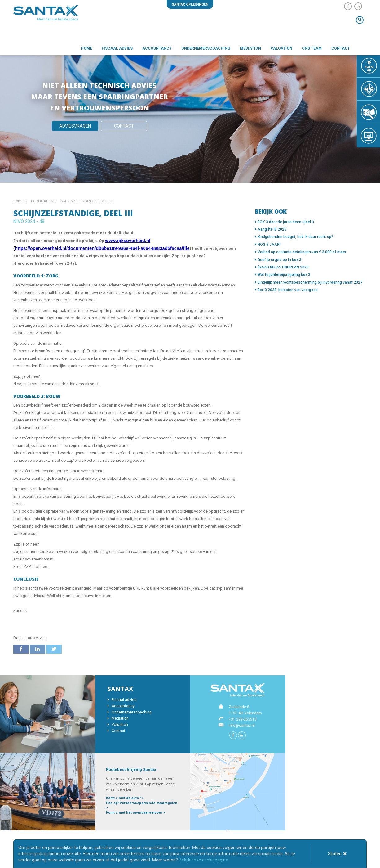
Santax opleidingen (190, 4)
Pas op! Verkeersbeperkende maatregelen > (142, 805)
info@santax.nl (242, 726)
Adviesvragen (75, 126)
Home (86, 48)
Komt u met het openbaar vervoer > (135, 813)
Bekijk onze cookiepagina (203, 860)
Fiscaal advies (117, 48)
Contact (341, 48)
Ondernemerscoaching (206, 48)
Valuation (281, 48)
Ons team (312, 48)
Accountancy (157, 48)
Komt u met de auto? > (125, 798)
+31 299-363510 (243, 719)
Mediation (250, 48)
